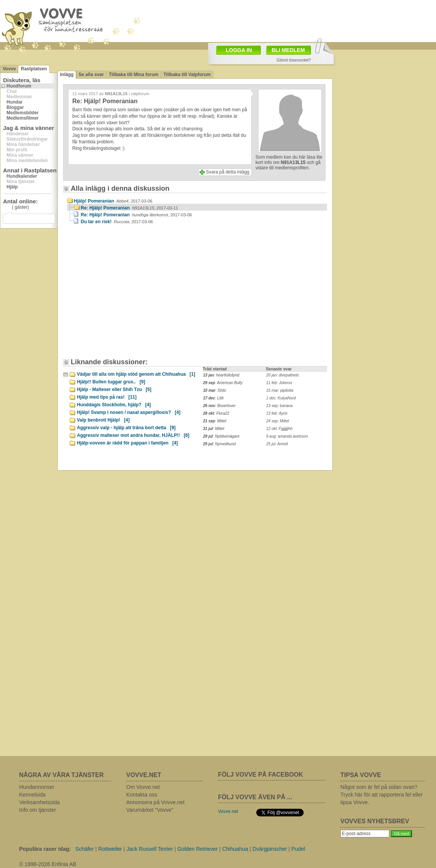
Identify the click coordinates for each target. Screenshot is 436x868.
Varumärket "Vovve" (150, 810)
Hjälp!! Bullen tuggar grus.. (111, 382)
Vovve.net (228, 811)
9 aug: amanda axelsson (287, 436)
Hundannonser (37, 787)
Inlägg (67, 75)
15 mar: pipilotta (280, 390)
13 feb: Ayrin (277, 413)
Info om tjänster (38, 810)
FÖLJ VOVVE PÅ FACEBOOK (260, 775)
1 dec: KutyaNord (281, 398)
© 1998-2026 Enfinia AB (48, 864)
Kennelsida (32, 795)
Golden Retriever (198, 849)
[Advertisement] (132, 295)
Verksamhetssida (40, 802)
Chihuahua (235, 849)
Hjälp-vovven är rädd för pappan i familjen (127, 443)
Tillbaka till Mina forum (133, 75)
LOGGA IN (239, 50)
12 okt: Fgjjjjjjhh (279, 429)
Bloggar (15, 107)
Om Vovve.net (143, 787)
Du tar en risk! (117, 222)
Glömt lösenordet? (294, 60)
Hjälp (12, 187)
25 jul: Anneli (277, 444)
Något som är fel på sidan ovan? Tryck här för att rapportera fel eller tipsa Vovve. (381, 795)
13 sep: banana (279, 406)
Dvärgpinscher (270, 849)
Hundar (15, 102)
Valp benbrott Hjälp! (103, 420)
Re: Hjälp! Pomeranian (129, 208)
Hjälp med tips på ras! (107, 397)
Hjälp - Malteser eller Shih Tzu (114, 389)
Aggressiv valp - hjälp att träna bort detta (126, 428)
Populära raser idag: (45, 849)
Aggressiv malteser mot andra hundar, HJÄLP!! (133, 435)
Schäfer (85, 849)
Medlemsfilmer (23, 118)
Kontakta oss (142, 795)
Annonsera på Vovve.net (155, 802)
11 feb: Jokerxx (279, 383)
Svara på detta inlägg (228, 172)
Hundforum (19, 86)
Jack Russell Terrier (150, 849)
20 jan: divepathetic (283, 375)
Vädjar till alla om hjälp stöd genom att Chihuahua (136, 374)
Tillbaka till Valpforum (187, 75)
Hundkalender (22, 176)
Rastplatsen (34, 69)
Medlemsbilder (23, 113)
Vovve (9, 69)
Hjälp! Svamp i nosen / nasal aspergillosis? (129, 412)
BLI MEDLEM (288, 50)
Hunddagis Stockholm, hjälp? (114, 405)
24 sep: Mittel (277, 421)
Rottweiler (110, 849)
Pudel (298, 849)
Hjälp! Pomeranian (113, 201)
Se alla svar (91, 75)
